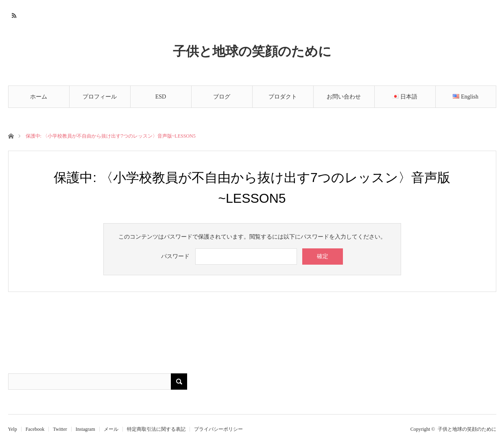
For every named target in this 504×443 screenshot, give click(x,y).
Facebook (35, 429)
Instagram (85, 429)
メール (111, 429)
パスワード (175, 256)
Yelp (13, 429)
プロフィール (100, 97)
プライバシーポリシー (218, 429)
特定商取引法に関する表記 (156, 429)
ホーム (39, 97)
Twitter (60, 429)
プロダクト (283, 97)
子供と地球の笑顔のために (252, 51)
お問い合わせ (344, 97)
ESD (161, 97)
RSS (13, 14)
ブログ (222, 97)
